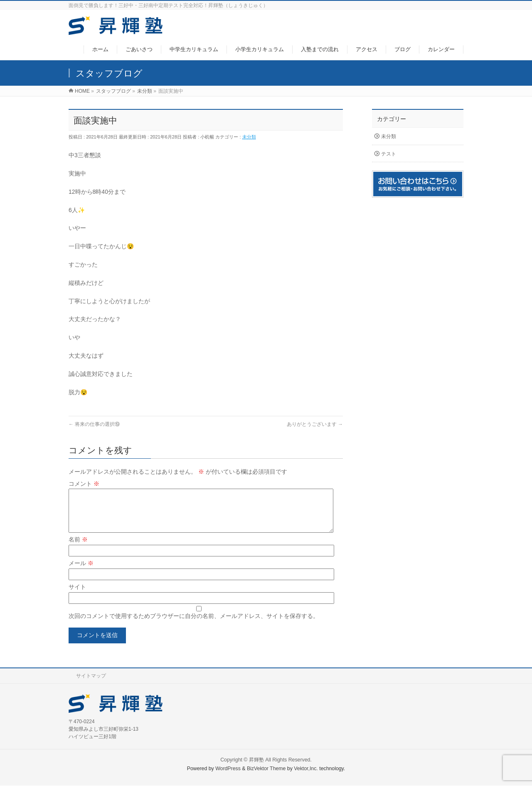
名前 (78, 549)
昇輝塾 (256, 760)
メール (81, 573)
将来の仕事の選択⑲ (94, 424)
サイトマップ (91, 676)
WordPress (228, 769)
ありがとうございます (315, 424)
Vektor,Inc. (306, 769)
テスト (389, 154)
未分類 (249, 137)
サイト (77, 597)
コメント (84, 484)
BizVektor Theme (266, 769)
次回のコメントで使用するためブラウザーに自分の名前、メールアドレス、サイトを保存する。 (194, 626)
